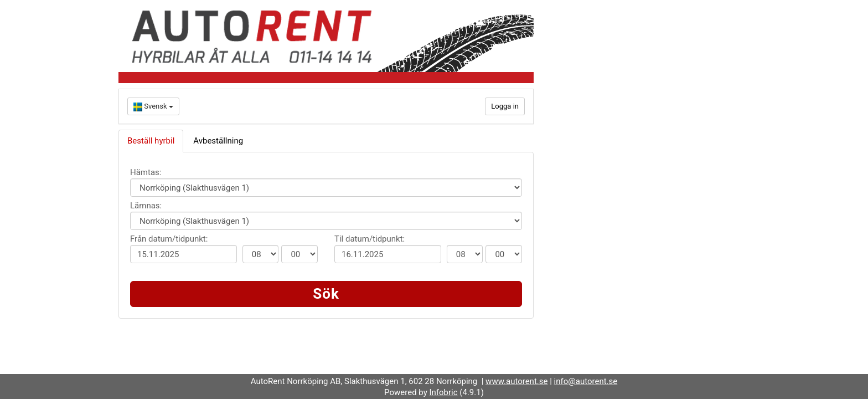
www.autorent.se (516, 381)
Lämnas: (146, 206)
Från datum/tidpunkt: (169, 239)
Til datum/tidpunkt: (370, 239)
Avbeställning (218, 141)
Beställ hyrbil (151, 141)
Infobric (443, 392)
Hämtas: (146, 172)
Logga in (505, 106)
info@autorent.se (586, 381)
